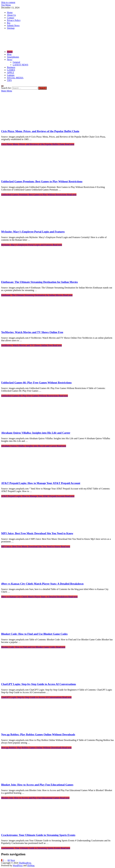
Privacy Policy (14, 20)
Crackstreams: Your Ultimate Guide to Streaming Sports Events (38, 835)
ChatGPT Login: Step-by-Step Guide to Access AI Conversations (39, 684)
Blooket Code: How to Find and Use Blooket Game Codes (34, 634)
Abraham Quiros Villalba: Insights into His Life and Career (36, 433)
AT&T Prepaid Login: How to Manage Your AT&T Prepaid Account (41, 483)
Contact (11, 18)
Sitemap (11, 28)
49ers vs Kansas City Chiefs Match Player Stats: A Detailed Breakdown (42, 584)
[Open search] (2, 86)
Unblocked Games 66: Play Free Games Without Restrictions (36, 383)
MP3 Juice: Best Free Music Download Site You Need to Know (37, 533)
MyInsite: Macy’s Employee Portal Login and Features (33, 232)
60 (9, 860)
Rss (9, 23)
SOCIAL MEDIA (15, 78)
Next (13, 860)
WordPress (18, 865)
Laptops (11, 75)
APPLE (11, 73)
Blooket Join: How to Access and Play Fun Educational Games (37, 785)
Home (10, 12)
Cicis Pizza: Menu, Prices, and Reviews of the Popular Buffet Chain (40, 131)
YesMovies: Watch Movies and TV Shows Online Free (32, 332)
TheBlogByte (25, 863)
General (16, 62)
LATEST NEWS (20, 65)
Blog (9, 54)
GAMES (11, 70)
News (10, 60)
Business (11, 67)
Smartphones (13, 57)
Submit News (13, 25)
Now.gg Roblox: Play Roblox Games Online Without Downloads (38, 734)
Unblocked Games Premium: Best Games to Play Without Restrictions (42, 181)
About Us (11, 15)
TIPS (9, 80)
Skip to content (8, 2)
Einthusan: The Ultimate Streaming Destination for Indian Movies (39, 282)
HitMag (31, 865)
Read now (38, 144)
